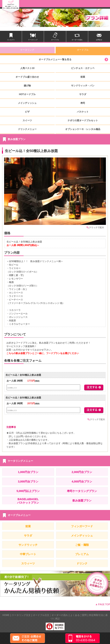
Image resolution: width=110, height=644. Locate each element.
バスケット (83, 112)
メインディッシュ (27, 103)
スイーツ (27, 120)
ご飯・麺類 (82, 545)
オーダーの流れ (60, 615)
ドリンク (82, 563)
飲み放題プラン (82, 500)
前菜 (83, 77)
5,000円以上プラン (28, 491)
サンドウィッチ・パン (83, 86)
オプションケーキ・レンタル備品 (83, 129)
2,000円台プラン (82, 472)
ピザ (27, 112)
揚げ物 (27, 86)
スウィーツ (28, 563)
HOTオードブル (27, 94)
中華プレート (28, 554)
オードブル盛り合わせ (27, 77)
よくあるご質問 (78, 615)
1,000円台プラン (28, 472)
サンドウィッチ (28, 545)
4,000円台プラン (82, 481)
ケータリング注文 (21, 615)
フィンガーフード (82, 526)
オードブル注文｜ (42, 615)
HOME (6, 615)
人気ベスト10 (27, 68)
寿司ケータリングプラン (82, 491)
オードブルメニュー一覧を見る (55, 59)
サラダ (83, 94)
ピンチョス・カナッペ (83, 68)
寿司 (83, 103)
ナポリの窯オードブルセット (83, 120)
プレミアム (82, 554)
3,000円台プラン (28, 481)
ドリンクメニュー (27, 129)
